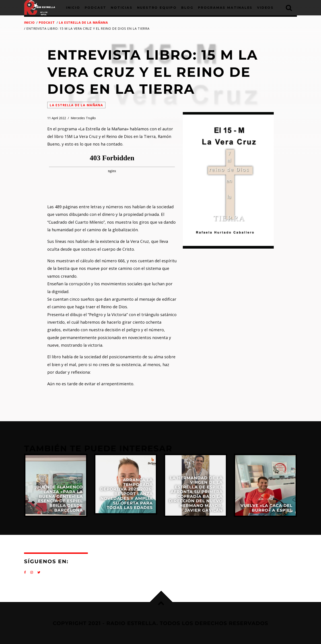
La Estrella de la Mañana (83, 22)
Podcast (47, 22)
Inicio (29, 22)
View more (56, 486)
